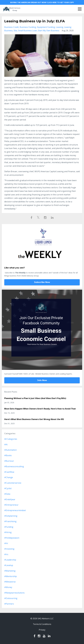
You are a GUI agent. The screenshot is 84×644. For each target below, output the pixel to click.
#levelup (9, 565)
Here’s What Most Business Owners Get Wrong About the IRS (34, 419)
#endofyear (10, 499)
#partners (9, 604)
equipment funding (46, 27)
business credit (11, 27)
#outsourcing (11, 598)
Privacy (42, 630)
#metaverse (10, 582)
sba (15, 31)
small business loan (28, 31)
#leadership (10, 560)
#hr (6, 543)
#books (8, 455)
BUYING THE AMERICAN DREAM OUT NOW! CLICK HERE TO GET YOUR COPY (42, 2)
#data (7, 494)
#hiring (8, 532)
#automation (10, 450)
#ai (6, 444)
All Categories (11, 439)
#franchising (10, 521)
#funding (9, 527)
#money (8, 587)
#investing (9, 549)
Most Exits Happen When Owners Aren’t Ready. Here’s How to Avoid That (40, 409)
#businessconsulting (14, 466)
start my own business (49, 31)
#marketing (10, 571)
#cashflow (9, 472)
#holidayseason (12, 538)
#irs (6, 554)
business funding (28, 27)
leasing (59, 27)
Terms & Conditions (42, 624)
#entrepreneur (11, 505)
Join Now (42, 380)
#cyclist (8, 488)
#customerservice (13, 483)
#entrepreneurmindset (15, 510)
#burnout (9, 461)
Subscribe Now (42, 282)
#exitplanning (11, 516)
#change (9, 477)
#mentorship (10, 576)
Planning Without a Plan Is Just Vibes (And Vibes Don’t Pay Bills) (35, 398)
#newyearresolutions (14, 593)
